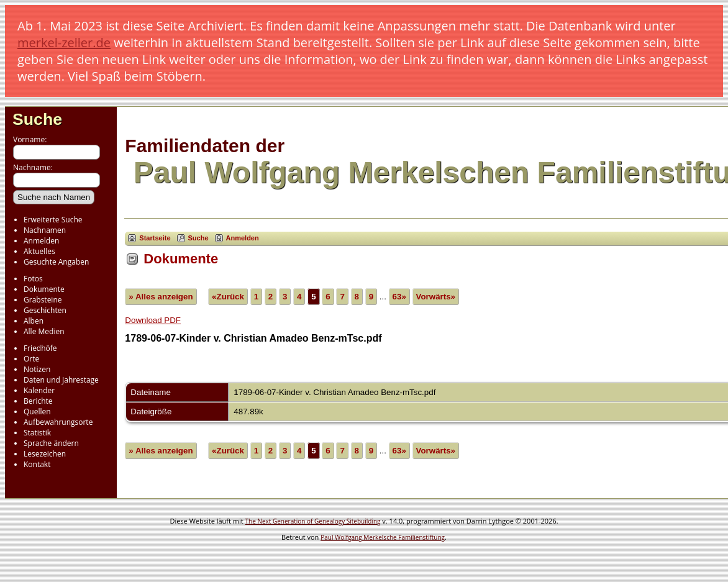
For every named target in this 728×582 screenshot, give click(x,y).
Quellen (37, 411)
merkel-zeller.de (64, 43)
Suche (37, 119)
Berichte (38, 401)
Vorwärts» (436, 297)
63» (399, 297)
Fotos (33, 279)
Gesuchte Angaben (56, 262)
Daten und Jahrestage (61, 380)
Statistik (37, 433)
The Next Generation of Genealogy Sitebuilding (313, 521)
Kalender (39, 390)
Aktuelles (39, 251)
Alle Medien (44, 331)
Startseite (155, 238)
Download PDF (153, 320)
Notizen (37, 369)
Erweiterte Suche (53, 220)
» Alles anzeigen (161, 297)
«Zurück (228, 297)
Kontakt (37, 464)
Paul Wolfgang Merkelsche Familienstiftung (383, 537)
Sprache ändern (51, 443)
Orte (31, 359)
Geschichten (45, 310)
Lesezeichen (45, 454)
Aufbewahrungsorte (58, 422)
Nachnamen (45, 230)
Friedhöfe (40, 348)
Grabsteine (43, 300)
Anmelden (41, 241)
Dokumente (44, 289)
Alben (34, 321)
